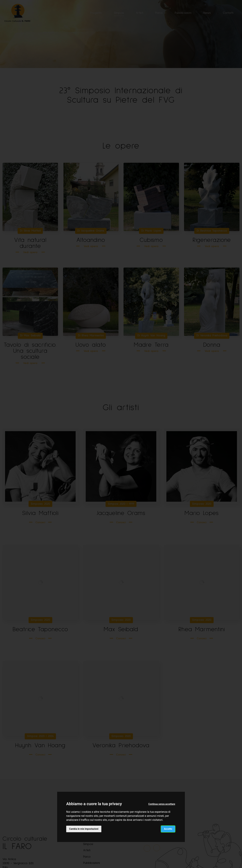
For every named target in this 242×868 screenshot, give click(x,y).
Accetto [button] (168, 829)
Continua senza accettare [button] (162, 804)
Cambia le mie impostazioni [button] (84, 829)
